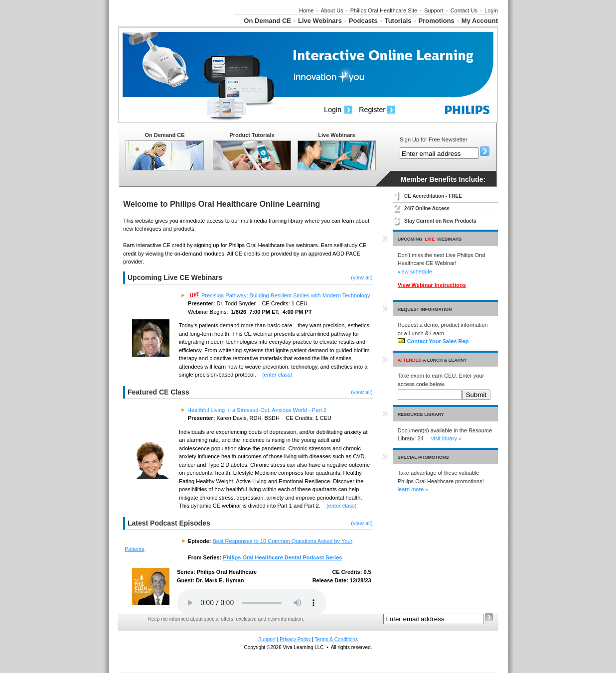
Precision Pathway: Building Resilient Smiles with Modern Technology (280, 295)
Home (306, 10)
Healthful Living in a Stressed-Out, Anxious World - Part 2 (257, 410)
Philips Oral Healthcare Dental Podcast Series (282, 557)
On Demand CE (267, 21)
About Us (332, 10)
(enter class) (277, 375)
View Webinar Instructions (432, 285)
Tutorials (398, 21)
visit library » (446, 438)
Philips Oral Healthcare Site (384, 10)
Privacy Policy (295, 639)
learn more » (413, 489)
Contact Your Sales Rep (433, 341)
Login (491, 10)
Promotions (437, 21)
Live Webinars (320, 21)
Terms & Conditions (336, 639)
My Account (480, 21)
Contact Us (464, 10)
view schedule (415, 271)
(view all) (362, 277)
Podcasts (363, 21)
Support (434, 10)
